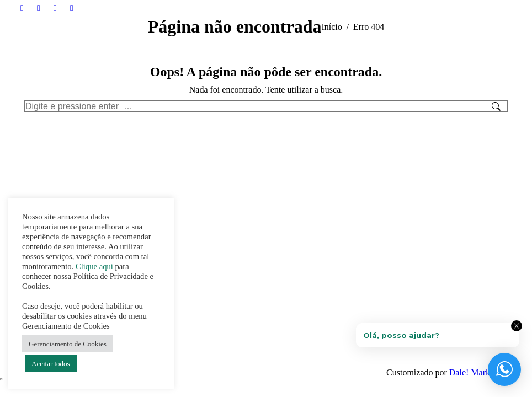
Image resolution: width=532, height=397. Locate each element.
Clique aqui (94, 266)
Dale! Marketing (478, 372)
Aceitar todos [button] (51, 364)
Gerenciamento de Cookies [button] (68, 344)
